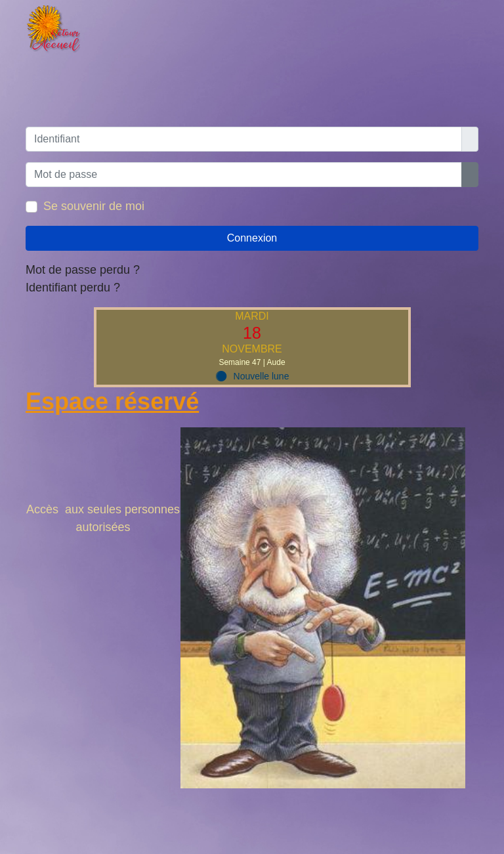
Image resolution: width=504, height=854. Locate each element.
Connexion (252, 238)
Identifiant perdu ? (73, 288)
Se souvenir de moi (94, 206)
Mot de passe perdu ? (83, 270)
